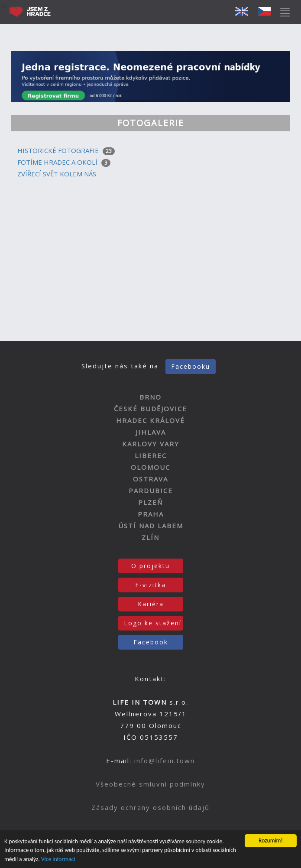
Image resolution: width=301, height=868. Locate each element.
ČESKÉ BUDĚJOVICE (150, 409)
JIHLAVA (151, 432)
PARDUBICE (151, 491)
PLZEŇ (150, 502)
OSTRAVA (150, 479)
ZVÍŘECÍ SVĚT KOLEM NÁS (57, 174)
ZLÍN (150, 537)
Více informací (58, 860)
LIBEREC (151, 455)
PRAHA (151, 514)
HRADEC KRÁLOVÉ (150, 420)
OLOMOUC (150, 467)
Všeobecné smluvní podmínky (150, 784)
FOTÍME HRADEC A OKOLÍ (57, 162)
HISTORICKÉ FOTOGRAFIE (58, 150)
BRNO (150, 397)
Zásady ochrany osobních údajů (150, 807)
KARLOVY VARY (151, 444)
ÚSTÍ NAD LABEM (151, 526)
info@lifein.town (165, 761)
